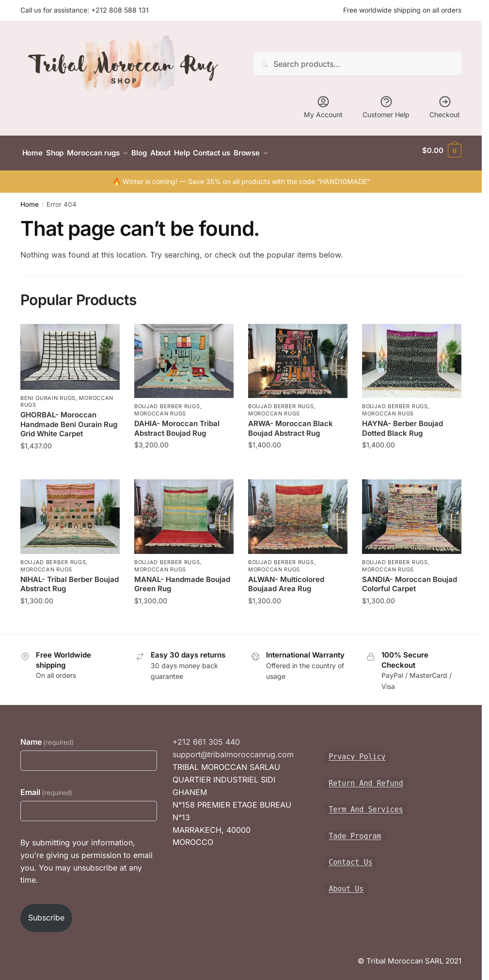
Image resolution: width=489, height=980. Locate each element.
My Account (323, 107)
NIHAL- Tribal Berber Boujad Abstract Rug (70, 579)
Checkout (445, 107)
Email (46, 787)
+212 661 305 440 (206, 736)
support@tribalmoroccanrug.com (233, 749)
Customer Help (386, 107)
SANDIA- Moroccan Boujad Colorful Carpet (410, 579)
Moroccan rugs (160, 408)
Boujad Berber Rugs (167, 401)
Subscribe (46, 912)
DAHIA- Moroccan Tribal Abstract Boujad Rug (177, 423)
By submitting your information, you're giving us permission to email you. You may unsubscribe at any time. (87, 856)
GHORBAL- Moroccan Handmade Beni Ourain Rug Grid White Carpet (69, 419)
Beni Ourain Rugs (48, 393)
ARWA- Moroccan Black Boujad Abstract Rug (291, 423)
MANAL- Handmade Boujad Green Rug (182, 579)
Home (30, 199)
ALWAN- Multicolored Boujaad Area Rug (286, 579)
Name (47, 736)
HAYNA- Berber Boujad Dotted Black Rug (402, 423)
